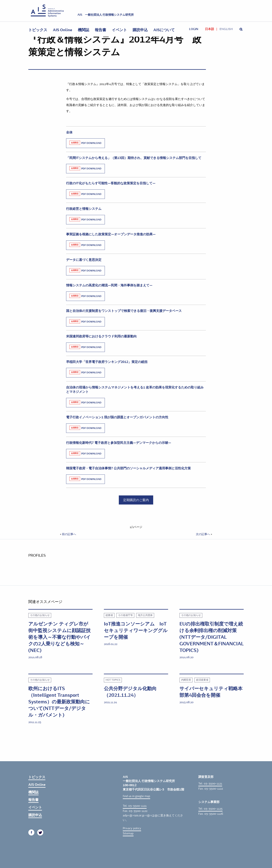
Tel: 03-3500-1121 (135, 806)
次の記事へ (203, 534)
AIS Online (63, 30)
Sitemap (128, 833)
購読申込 (140, 30)
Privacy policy (132, 828)
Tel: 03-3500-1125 (210, 809)
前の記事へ (69, 534)
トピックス (38, 30)
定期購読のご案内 (136, 500)
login (194, 29)
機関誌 (83, 30)
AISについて (164, 30)
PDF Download (85, 143)
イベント (119, 30)
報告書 (100, 30)
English (226, 29)
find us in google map (136, 796)
